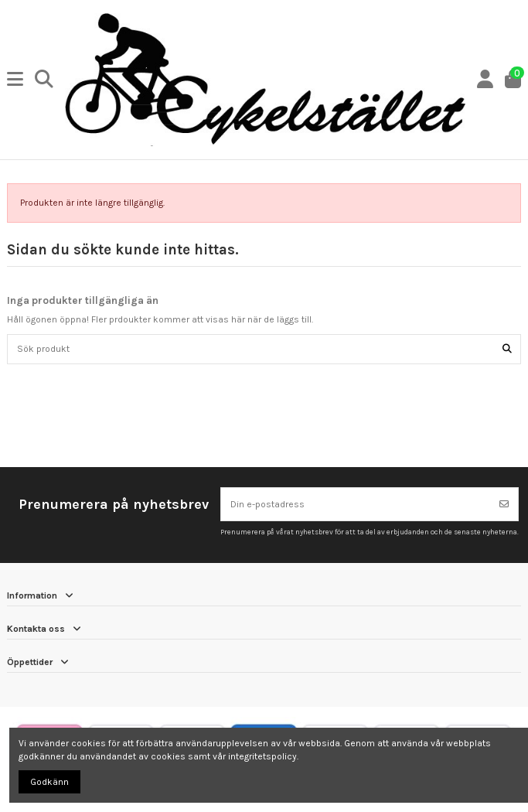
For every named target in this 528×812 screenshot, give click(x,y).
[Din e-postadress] (356, 504)
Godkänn (49, 782)
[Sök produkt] (507, 349)
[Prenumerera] (504, 504)
